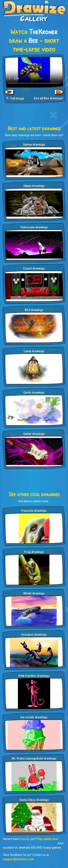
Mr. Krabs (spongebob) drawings (34, 758)
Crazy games (52, 848)
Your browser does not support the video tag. (34, 72)
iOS (33, 848)
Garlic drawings (34, 393)
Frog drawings (34, 552)
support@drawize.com (18, 859)
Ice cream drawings (34, 717)
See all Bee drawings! (48, 98)
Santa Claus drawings (34, 800)
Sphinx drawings (34, 145)
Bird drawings (34, 310)
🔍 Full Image (15, 98)
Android (24, 848)
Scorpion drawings (34, 635)
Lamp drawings (34, 351)
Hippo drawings (34, 186)
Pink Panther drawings (34, 676)
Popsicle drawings (34, 511)
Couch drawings (34, 269)
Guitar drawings (34, 434)
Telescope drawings (34, 227)
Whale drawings (34, 593)
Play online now (47, 839)
